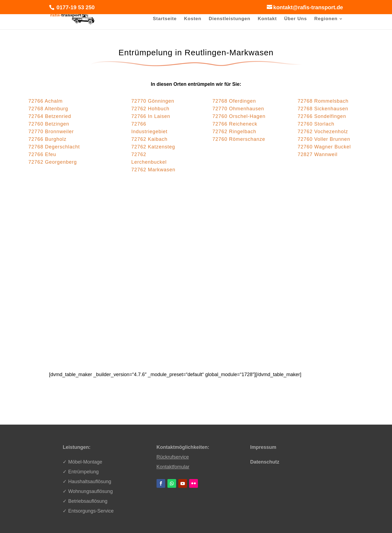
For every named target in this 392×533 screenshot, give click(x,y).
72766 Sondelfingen (322, 116)
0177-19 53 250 (75, 7)
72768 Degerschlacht (54, 147)
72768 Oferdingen (234, 101)
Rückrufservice (173, 457)
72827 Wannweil (317, 154)
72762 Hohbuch (150, 109)
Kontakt (267, 19)
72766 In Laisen (151, 116)
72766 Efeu (42, 154)
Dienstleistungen (230, 19)
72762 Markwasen (153, 170)
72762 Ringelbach (234, 132)
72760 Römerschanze (239, 139)
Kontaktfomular (173, 467)
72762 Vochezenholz (323, 132)
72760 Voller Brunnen (324, 139)
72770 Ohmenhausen (238, 109)
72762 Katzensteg (153, 147)
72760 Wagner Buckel (324, 147)
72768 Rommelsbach (323, 101)
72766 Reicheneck (235, 124)
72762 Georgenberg (53, 162)
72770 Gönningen (153, 101)
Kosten (193, 19)
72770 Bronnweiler (51, 132)
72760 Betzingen (49, 124)
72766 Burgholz (47, 139)
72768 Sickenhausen (323, 109)
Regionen (326, 19)
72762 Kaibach (149, 139)
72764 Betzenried (50, 116)
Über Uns (296, 19)
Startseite (165, 19)
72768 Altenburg (48, 109)
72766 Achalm (45, 101)
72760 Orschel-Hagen (239, 116)
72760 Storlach (316, 124)
